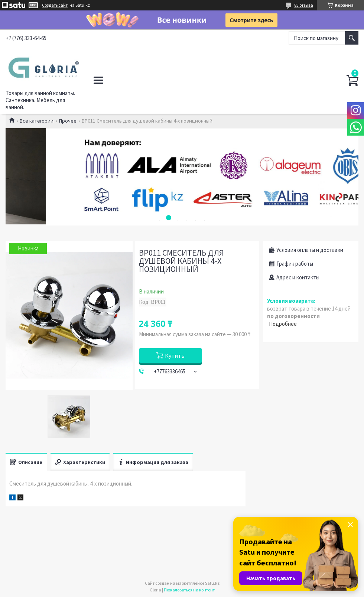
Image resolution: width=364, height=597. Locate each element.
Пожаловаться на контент (189, 590)
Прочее (68, 121)
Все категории (37, 121)
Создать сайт (55, 5)
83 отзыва (304, 5)
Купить (175, 356)
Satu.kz (212, 583)
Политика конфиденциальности (141, 80)
